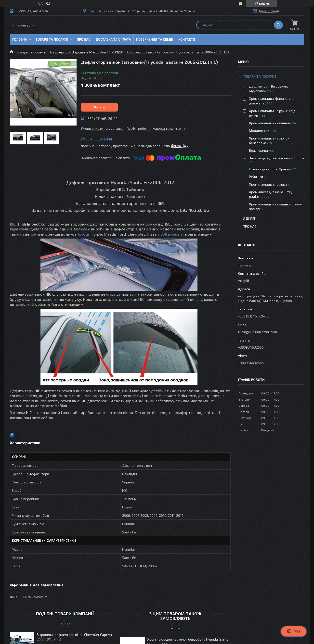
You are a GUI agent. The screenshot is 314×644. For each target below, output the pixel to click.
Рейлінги (256, 177)
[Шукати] (278, 25)
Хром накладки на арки (268, 184)
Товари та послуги (52, 39)
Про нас (84, 39)
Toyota (83, 234)
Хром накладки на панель (270, 123)
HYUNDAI (116, 52)
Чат (294, 631)
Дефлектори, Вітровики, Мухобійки (78, 52)
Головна (20, 39)
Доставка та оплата (113, 39)
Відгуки (250, 218)
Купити (99, 107)
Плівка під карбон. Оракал (270, 169)
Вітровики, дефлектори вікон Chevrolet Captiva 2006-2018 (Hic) (74, 637)
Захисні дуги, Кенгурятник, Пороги (276, 158)
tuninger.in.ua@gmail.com (257, 332)
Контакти (187, 39)
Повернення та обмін (155, 39)
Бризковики (258, 150)
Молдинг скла (260, 131)
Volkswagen (171, 234)
